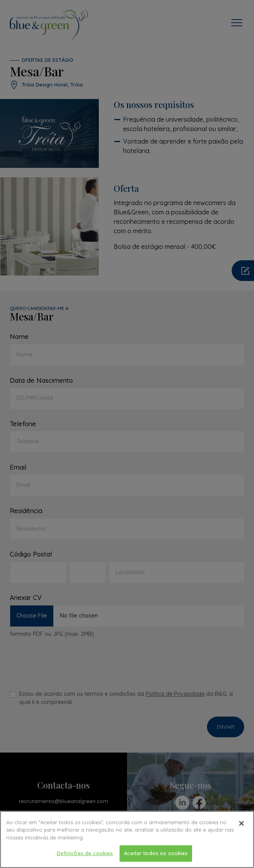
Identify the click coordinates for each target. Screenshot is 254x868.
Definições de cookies (85, 853)
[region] (127, 839)
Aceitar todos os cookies (156, 853)
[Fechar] (241, 823)
